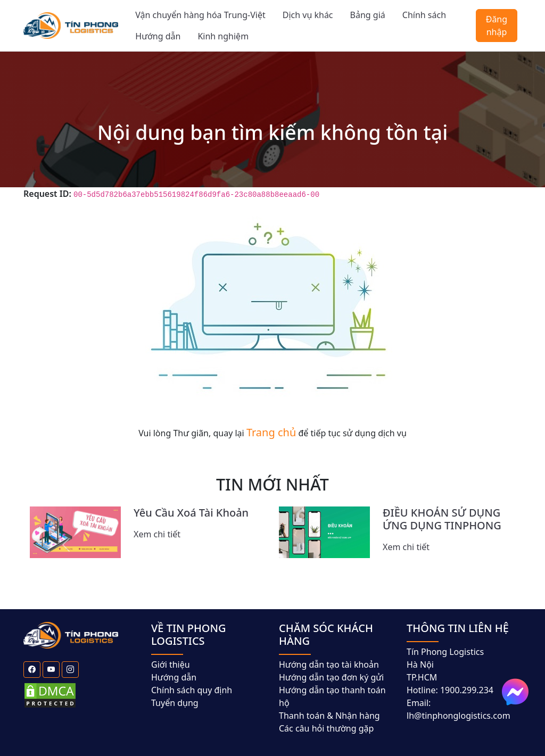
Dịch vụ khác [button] (308, 15)
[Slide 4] (244, 569)
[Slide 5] (263, 569)
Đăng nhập (497, 26)
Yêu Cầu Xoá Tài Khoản (191, 513)
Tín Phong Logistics (445, 652)
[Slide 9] (340, 569)
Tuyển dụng (175, 703)
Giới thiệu (171, 664)
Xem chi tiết (157, 534)
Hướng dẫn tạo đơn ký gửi (331, 677)
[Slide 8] (320, 569)
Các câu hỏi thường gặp (326, 728)
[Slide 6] (282, 569)
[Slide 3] (225, 569)
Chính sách (424, 15)
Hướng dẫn (158, 36)
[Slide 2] (205, 569)
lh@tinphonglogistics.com (459, 716)
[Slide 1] (186, 569)
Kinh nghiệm (223, 36)
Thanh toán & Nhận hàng (329, 716)
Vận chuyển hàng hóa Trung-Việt (200, 15)
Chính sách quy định (192, 690)
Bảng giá (368, 15)
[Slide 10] (359, 569)
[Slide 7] (301, 569)
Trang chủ (271, 432)
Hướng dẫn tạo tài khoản (329, 664)
